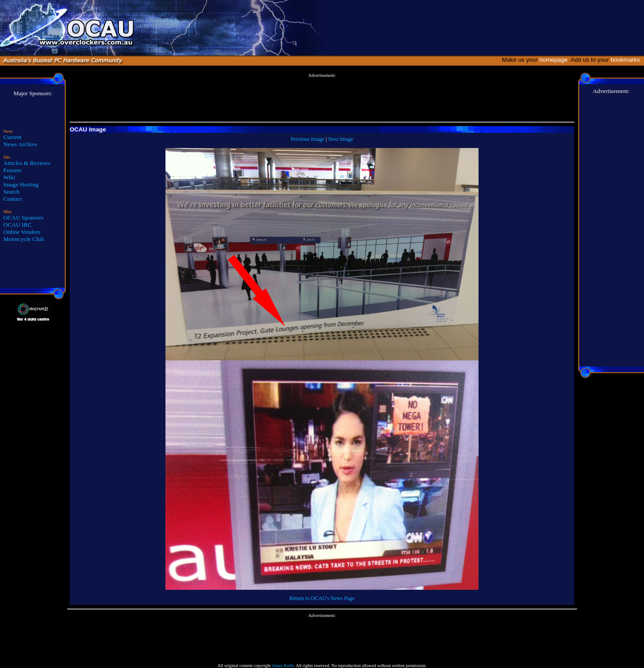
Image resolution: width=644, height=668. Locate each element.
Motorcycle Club (24, 239)
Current (13, 137)
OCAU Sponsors (24, 218)
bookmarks (627, 60)
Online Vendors (22, 232)
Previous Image (307, 139)
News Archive (21, 144)
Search (12, 192)
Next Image (341, 139)
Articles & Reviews (27, 163)
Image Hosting (21, 184)
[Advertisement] (322, 98)
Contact (13, 199)
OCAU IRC (18, 225)
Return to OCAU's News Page (322, 598)
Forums (13, 170)
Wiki (9, 177)
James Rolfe (283, 666)
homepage (553, 60)
